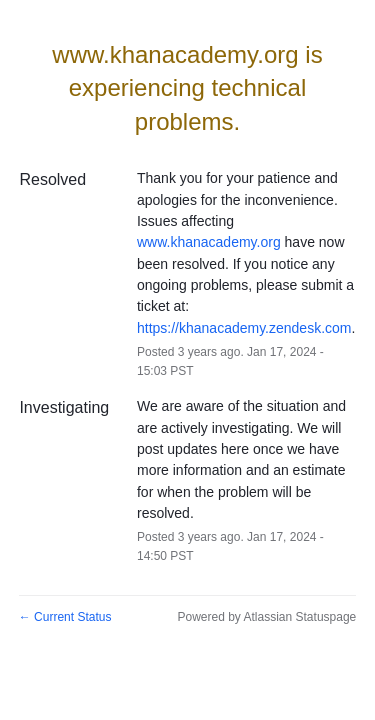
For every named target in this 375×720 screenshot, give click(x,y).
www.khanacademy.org (209, 242)
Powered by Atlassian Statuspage (266, 617)
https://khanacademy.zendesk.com (244, 328)
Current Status (65, 617)
